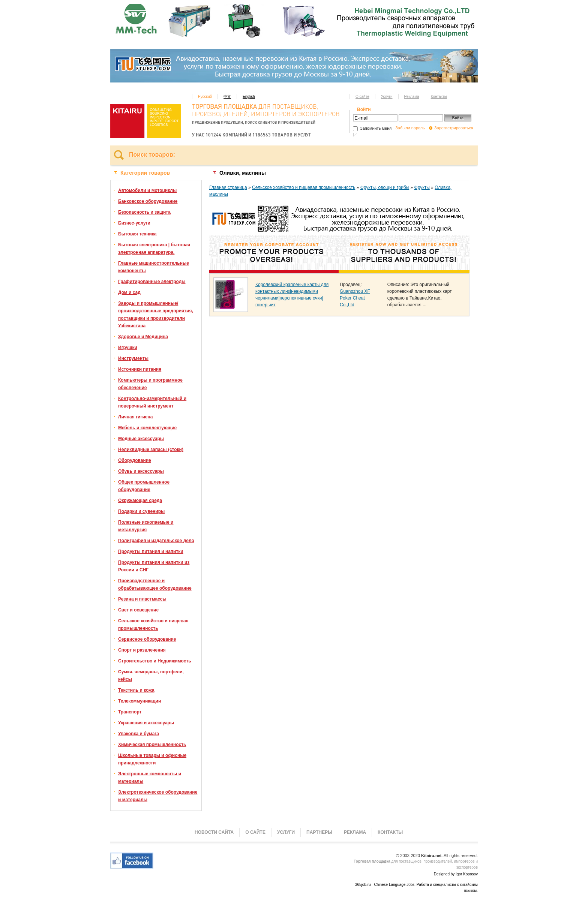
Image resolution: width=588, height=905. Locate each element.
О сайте (362, 97)
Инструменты (133, 358)
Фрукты (422, 187)
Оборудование (135, 460)
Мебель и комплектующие (147, 428)
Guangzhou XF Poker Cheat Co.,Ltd (355, 298)
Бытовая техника (137, 234)
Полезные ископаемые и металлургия (146, 526)
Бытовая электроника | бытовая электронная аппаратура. (154, 249)
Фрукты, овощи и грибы (385, 187)
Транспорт (130, 712)
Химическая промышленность (152, 745)
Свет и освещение (138, 610)
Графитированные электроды (152, 282)
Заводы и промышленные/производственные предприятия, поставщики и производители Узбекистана (156, 315)
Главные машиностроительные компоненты (154, 267)
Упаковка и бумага (139, 734)
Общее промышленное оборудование (144, 486)
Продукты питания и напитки (151, 551)
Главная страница (228, 187)
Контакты (439, 97)
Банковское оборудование (148, 201)
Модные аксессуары (141, 439)
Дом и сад (129, 292)
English (249, 97)
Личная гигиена (135, 417)
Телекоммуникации (139, 701)
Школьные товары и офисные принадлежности (152, 759)
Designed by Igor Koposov (456, 874)
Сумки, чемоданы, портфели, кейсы (151, 676)
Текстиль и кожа (136, 690)
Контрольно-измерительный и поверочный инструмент (152, 402)
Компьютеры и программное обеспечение (150, 384)
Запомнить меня (372, 128)
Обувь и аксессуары (141, 471)
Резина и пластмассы (142, 599)
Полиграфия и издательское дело (156, 541)
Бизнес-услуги (134, 223)
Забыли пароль (410, 128)
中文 (227, 97)
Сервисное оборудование (147, 639)
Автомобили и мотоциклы (147, 190)
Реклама (412, 97)
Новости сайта (214, 832)
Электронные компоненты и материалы (150, 778)
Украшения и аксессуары (146, 723)
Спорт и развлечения (142, 650)
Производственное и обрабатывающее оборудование (155, 584)
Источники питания (140, 369)
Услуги (387, 97)
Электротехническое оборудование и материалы (158, 796)
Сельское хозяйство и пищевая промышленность (153, 625)
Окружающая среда (140, 500)
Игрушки (128, 348)
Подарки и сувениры (141, 511)
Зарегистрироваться (454, 128)
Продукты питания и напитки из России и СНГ (154, 566)
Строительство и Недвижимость (155, 661)
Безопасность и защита (144, 212)
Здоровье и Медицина (143, 337)
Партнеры (319, 832)
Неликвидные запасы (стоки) (151, 450)
